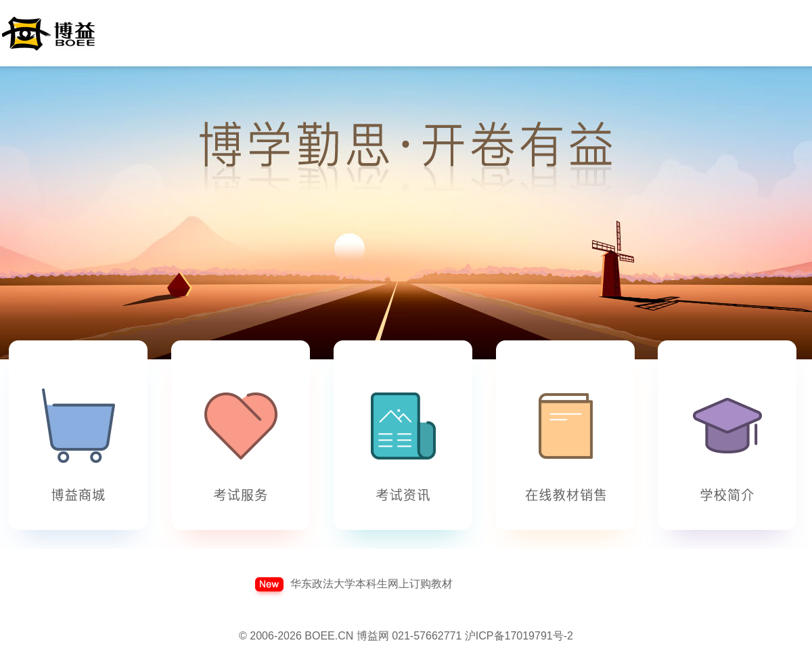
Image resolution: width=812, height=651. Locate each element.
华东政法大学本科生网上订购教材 (371, 584)
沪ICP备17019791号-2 (519, 636)
